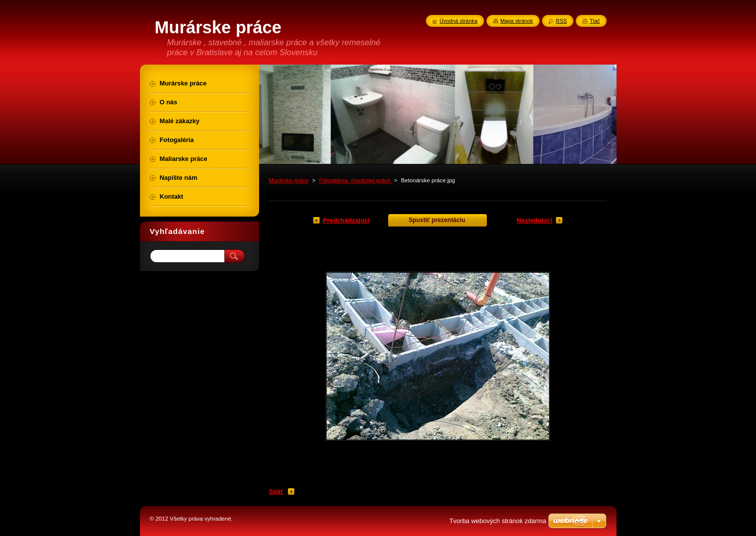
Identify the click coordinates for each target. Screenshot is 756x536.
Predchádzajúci (346, 220)
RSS (561, 21)
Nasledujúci (535, 220)
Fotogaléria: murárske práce (356, 180)
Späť (276, 492)
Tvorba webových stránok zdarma (498, 521)
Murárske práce (289, 180)
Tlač (595, 21)
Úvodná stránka (459, 21)
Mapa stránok (517, 21)
